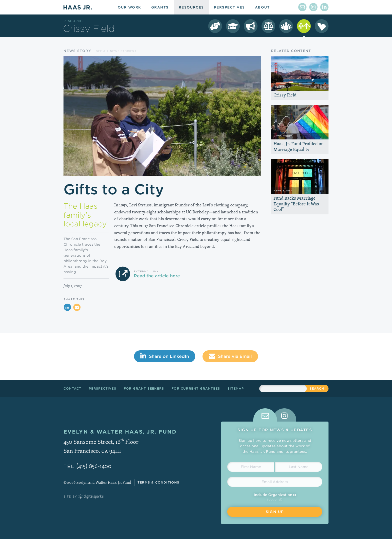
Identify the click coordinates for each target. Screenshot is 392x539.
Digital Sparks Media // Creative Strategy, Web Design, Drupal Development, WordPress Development (91, 497)
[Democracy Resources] (215, 26)
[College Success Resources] (233, 26)
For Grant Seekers (144, 388)
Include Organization (275, 495)
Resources (74, 21)
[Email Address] (275, 482)
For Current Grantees (196, 388)
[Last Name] (299, 467)
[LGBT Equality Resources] (268, 26)
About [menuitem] (262, 7)
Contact (72, 388)
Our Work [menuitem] (129, 7)
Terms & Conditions (158, 482)
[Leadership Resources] (286, 26)
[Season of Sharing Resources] (322, 26)
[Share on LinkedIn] (67, 307)
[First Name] (251, 467)
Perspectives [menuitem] (229, 7)
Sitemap (236, 388)
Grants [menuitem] (160, 7)
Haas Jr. (78, 7)
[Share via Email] (77, 307)
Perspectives (102, 388)
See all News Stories (116, 51)
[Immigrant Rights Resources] (251, 26)
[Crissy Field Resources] (304, 26)
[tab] (265, 415)
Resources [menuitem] (191, 7)
